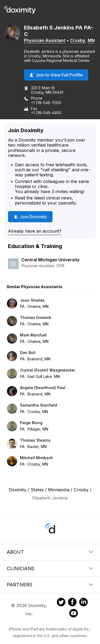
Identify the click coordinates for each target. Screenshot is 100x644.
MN (91, 40)
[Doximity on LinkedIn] (83, 603)
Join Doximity (30, 217)
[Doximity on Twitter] (61, 603)
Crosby (77, 40)
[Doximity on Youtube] (74, 614)
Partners (50, 585)
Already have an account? (35, 231)
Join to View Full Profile (56, 75)
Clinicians (50, 568)
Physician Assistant (45, 40)
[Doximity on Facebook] (72, 603)
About (50, 552)
